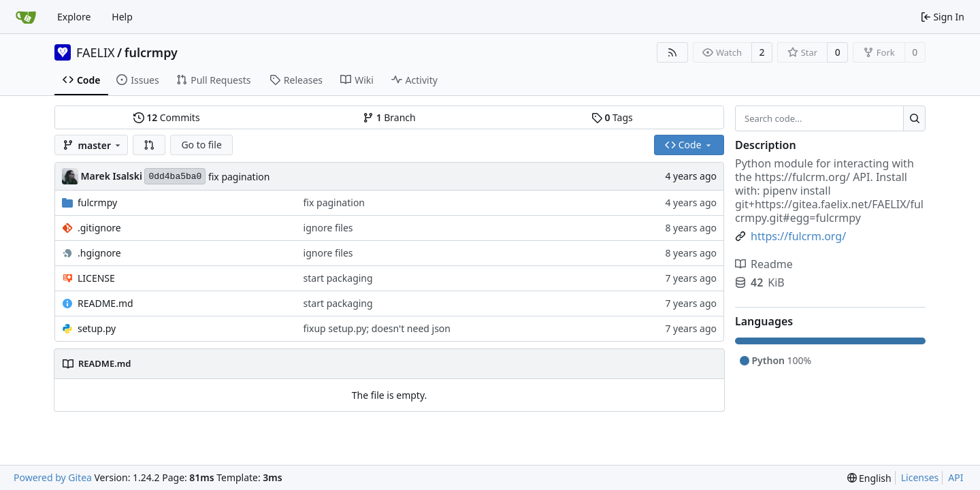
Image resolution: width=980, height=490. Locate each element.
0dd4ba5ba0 (175, 177)
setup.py (97, 328)
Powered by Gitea (53, 477)
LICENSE (96, 278)
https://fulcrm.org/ (802, 177)
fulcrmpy (151, 52)
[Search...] (914, 118)
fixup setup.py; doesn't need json (377, 328)
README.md (105, 303)
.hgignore (99, 253)
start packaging (338, 278)
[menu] (869, 478)
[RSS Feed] (672, 52)
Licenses (920, 477)
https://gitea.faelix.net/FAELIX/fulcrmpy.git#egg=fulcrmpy (829, 211)
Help (122, 17)
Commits (167, 117)
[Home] (26, 17)
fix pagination (239, 177)
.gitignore (99, 228)
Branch (389, 117)
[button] (149, 145)
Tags (612, 117)
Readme (764, 264)
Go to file (201, 145)
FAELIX (96, 52)
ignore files (328, 228)
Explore (74, 17)
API (955, 477)
